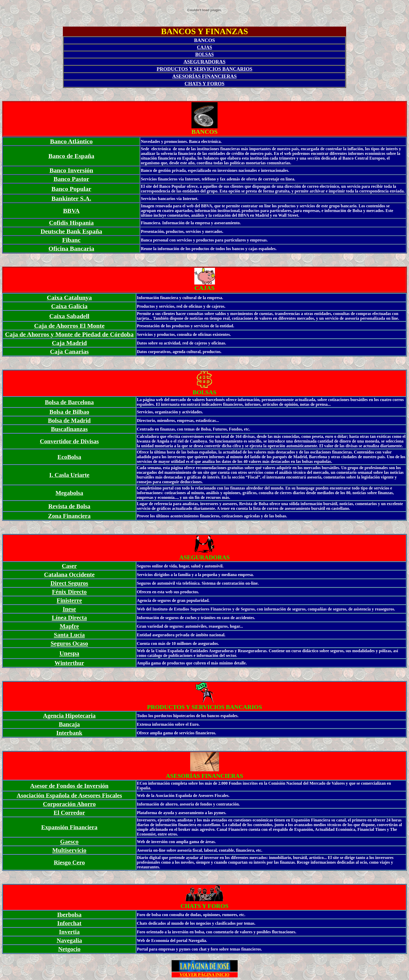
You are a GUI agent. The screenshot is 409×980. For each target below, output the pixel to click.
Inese (69, 609)
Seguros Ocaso (69, 643)
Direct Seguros (69, 583)
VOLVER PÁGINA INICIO (204, 975)
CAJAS (204, 47)
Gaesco (69, 842)
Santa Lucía (69, 635)
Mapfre (69, 626)
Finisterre (69, 600)
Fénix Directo (69, 592)
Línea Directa (69, 618)
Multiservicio (69, 850)
